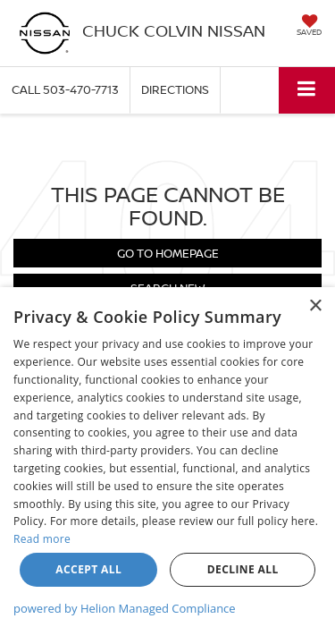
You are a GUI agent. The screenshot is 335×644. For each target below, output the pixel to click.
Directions (175, 89)
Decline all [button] (243, 569)
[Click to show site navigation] (307, 90)
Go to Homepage (168, 253)
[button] (65, 90)
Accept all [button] (88, 569)
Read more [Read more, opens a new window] (42, 539)
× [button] (315, 306)
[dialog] (167, 466)
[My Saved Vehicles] (309, 27)
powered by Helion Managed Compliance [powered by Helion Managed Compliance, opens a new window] (125, 608)
